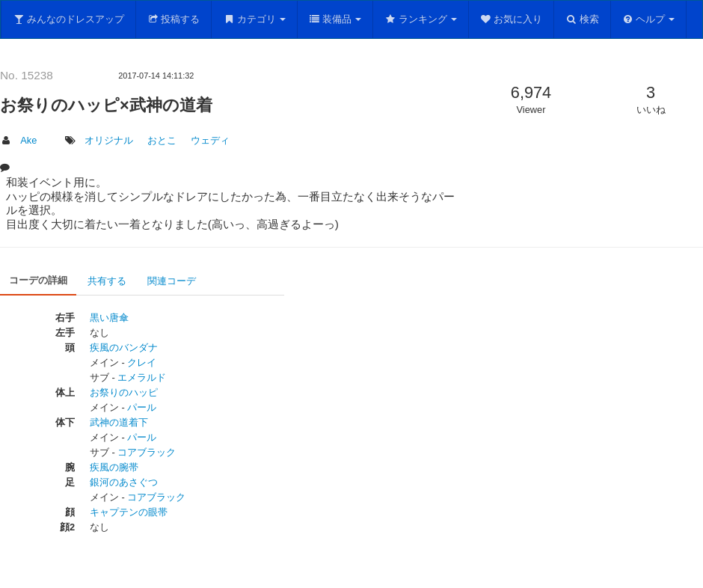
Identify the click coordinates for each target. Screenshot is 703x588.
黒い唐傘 (109, 318)
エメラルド (142, 377)
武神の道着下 (119, 422)
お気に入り (512, 19)
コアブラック (147, 452)
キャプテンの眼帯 (129, 512)
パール (142, 407)
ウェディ (210, 140)
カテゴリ (254, 19)
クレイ (142, 362)
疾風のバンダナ (124, 347)
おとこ (162, 140)
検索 (582, 19)
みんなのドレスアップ (68, 19)
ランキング (421, 19)
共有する (107, 281)
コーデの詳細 (38, 280)
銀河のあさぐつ (124, 482)
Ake (28, 140)
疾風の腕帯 (114, 467)
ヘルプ (649, 19)
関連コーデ (172, 281)
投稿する (174, 19)
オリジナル (109, 140)
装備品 (335, 19)
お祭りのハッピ (124, 392)
